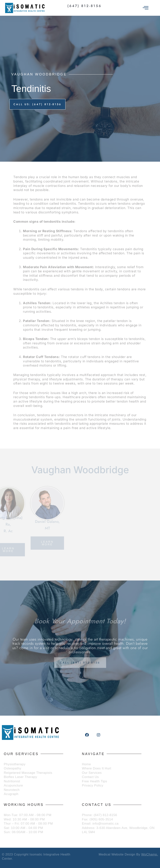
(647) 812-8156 (84, 6)
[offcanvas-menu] (146, 8)
